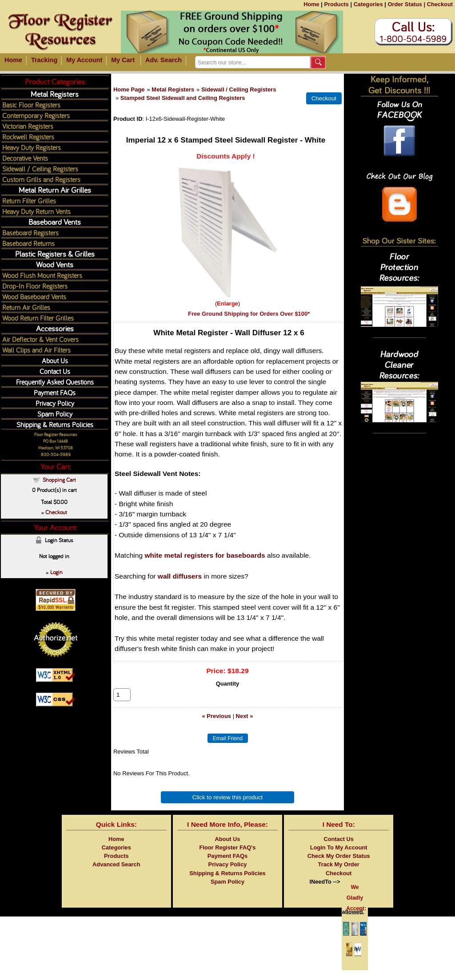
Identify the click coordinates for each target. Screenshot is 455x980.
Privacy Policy (55, 403)
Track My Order (339, 874)
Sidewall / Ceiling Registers (239, 89)
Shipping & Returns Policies (55, 424)
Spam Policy (55, 414)
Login (56, 572)
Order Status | (406, 4)
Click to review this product (228, 807)
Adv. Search (164, 60)
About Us (55, 360)
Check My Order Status (339, 866)
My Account (84, 60)
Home (311, 4)
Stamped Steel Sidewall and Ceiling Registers (183, 98)
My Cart (123, 60)
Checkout (440, 4)
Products (336, 4)
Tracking (44, 60)
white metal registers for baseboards (205, 555)
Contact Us (55, 371)
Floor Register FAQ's (228, 857)
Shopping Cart (59, 480)
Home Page (129, 89)
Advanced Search (116, 874)
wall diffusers (180, 576)
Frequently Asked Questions (55, 382)
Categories (368, 4)
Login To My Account (339, 857)
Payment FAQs (55, 392)
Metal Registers (173, 89)
